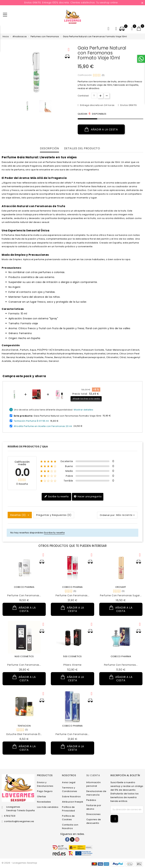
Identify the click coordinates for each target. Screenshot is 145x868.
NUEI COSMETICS (24, 656)
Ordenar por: (108, 515)
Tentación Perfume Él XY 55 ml (31, 421)
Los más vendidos (48, 807)
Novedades (44, 802)
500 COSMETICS (72, 656)
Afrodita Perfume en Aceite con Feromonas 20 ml (43, 426)
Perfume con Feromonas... (24, 595)
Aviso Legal (69, 782)
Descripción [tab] (49, 149)
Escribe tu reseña (56, 497)
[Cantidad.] (94, 96)
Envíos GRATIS (128, 105)
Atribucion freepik (73, 802)
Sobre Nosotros (71, 797)
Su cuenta (93, 775)
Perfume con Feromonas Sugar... (121, 595)
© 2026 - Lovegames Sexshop (19, 863)
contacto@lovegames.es (19, 821)
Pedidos (91, 800)
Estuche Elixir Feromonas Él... (24, 734)
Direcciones (93, 814)
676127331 (10, 816)
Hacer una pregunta (88, 497)
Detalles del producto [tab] (82, 149)
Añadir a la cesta (101, 129)
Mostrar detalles (83, 410)
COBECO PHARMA (24, 587)
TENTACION (24, 726)
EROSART (121, 587)
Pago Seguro (45, 791)
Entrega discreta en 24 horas (97, 105)
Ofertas (42, 797)
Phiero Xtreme (72, 665)
